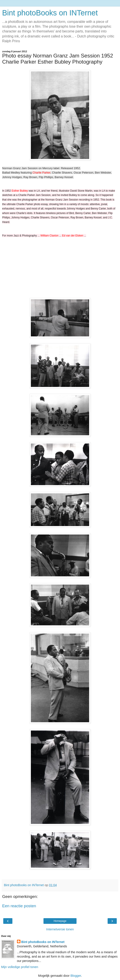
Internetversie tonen (60, 929)
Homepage (60, 921)
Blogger (76, 976)
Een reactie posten (19, 906)
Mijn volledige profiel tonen (20, 967)
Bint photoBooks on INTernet (50, 13)
